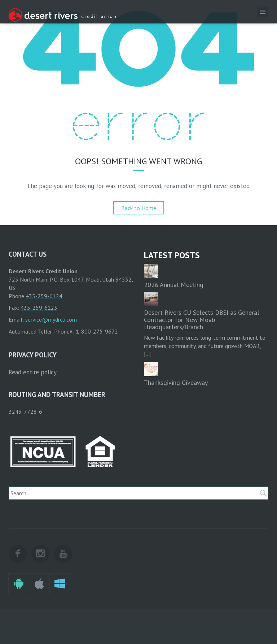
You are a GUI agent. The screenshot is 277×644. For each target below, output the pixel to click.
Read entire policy (33, 372)
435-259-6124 (44, 296)
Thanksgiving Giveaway (176, 382)
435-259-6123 (39, 308)
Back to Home (139, 208)
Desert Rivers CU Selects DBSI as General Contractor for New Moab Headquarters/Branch (202, 320)
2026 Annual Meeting (174, 285)
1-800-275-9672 (97, 331)
